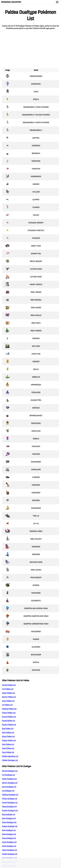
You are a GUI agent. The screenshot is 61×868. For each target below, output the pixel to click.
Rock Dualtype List (9, 818)
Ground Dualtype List (10, 803)
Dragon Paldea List (9, 740)
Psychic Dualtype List (10, 810)
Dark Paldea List (8, 744)
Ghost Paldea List (8, 736)
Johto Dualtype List (9, 846)
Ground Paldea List (9, 717)
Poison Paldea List (9, 713)
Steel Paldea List (8, 748)
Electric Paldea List (9, 697)
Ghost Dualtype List (9, 822)
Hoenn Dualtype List (9, 850)
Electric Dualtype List (10, 783)
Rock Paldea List (8, 733)
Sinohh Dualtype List (10, 854)
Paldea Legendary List (10, 756)
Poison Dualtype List (10, 799)
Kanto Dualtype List (9, 842)
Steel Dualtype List (9, 834)
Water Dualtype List (9, 779)
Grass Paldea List (8, 701)
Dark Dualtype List (9, 830)
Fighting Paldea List (9, 709)
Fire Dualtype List (8, 775)
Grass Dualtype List (9, 787)
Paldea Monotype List (10, 760)
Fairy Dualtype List (9, 838)
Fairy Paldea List (8, 752)
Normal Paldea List (9, 685)
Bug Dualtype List (9, 814)
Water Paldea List (9, 693)
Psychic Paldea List (9, 725)
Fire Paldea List (8, 689)
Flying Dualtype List (9, 807)
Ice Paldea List (7, 705)
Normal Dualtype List (10, 771)
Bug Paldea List (8, 729)
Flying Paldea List (9, 721)
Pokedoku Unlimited (11, 2)
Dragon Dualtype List (10, 826)
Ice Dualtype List (8, 791)
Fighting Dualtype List (10, 795)
